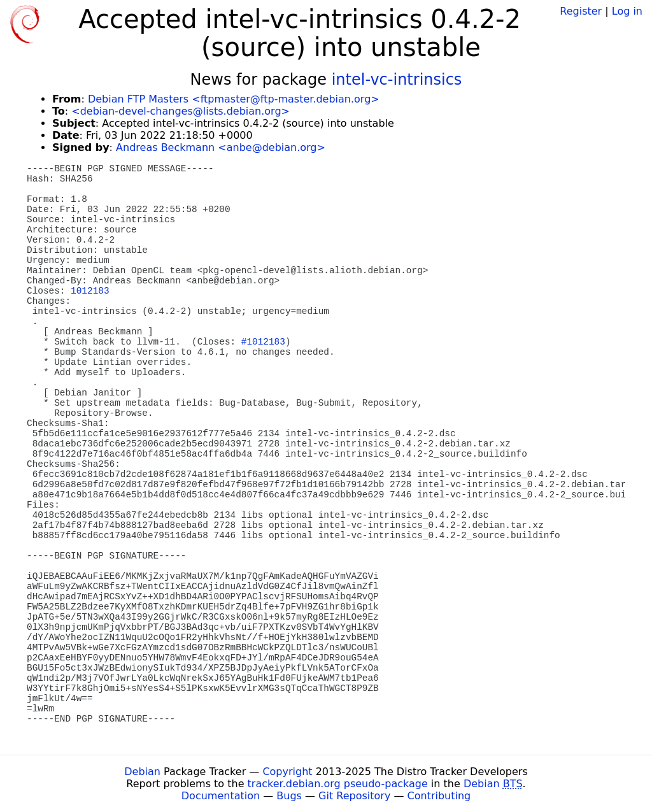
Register (581, 11)
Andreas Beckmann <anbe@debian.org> (221, 147)
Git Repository (354, 796)
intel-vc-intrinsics (397, 80)
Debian (142, 772)
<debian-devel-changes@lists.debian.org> (181, 111)
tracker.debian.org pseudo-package (338, 784)
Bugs (289, 796)
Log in (627, 11)
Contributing (439, 796)
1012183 (90, 291)
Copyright (287, 772)
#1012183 (263, 342)
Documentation (221, 796)
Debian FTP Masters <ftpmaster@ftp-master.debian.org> (234, 99)
